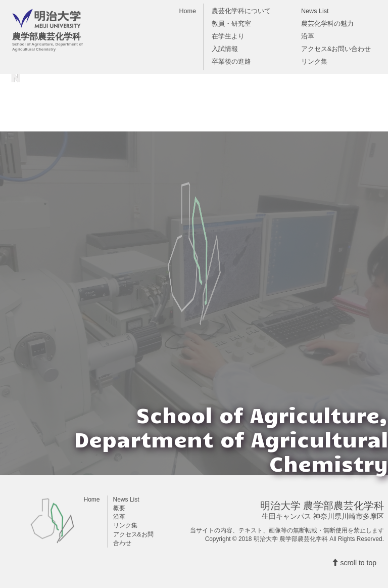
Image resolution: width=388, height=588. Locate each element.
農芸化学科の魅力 (327, 24)
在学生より (228, 36)
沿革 (308, 36)
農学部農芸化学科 (88, 20)
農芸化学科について (241, 11)
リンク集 (314, 62)
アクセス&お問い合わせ (336, 49)
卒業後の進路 (231, 62)
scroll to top (354, 563)
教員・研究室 (231, 24)
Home (187, 11)
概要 (119, 508)
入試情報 (225, 49)
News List (315, 11)
